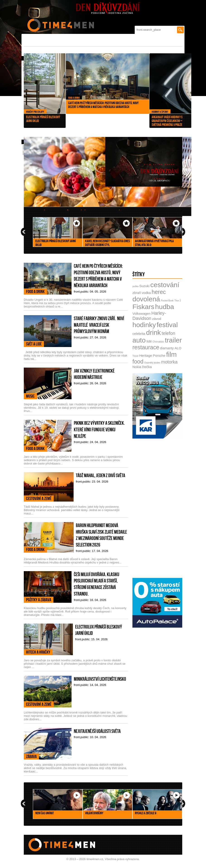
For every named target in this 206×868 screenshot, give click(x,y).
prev (24, 232)
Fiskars (143, 307)
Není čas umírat (45, 813)
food (138, 361)
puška (135, 286)
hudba (164, 307)
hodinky (144, 325)
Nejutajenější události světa (97, 731)
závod (157, 319)
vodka (146, 293)
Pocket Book (167, 301)
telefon (168, 333)
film (171, 354)
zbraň (137, 293)
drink (153, 332)
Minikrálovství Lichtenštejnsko (100, 679)
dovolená (146, 299)
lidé (149, 341)
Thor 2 (178, 301)
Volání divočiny (94, 813)
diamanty (167, 348)
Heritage (146, 355)
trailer (173, 340)
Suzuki (144, 286)
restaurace (146, 347)
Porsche (159, 355)
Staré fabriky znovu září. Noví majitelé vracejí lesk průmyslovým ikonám (99, 325)
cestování (165, 285)
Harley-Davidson (149, 316)
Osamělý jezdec (152, 363)
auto (139, 340)
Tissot (135, 356)
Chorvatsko (158, 342)
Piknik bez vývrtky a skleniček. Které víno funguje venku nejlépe (99, 429)
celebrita (139, 334)
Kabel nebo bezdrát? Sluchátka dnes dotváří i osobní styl (108, 243)
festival (167, 325)
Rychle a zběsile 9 (146, 813)
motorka (169, 362)
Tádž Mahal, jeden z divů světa (101, 475)
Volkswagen (141, 313)
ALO (178, 348)
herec (159, 292)
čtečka (147, 367)
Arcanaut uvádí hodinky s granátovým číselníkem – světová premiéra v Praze (160, 121)
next (182, 232)
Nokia (137, 367)
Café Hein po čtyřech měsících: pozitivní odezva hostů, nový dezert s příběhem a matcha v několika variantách (101, 102)
